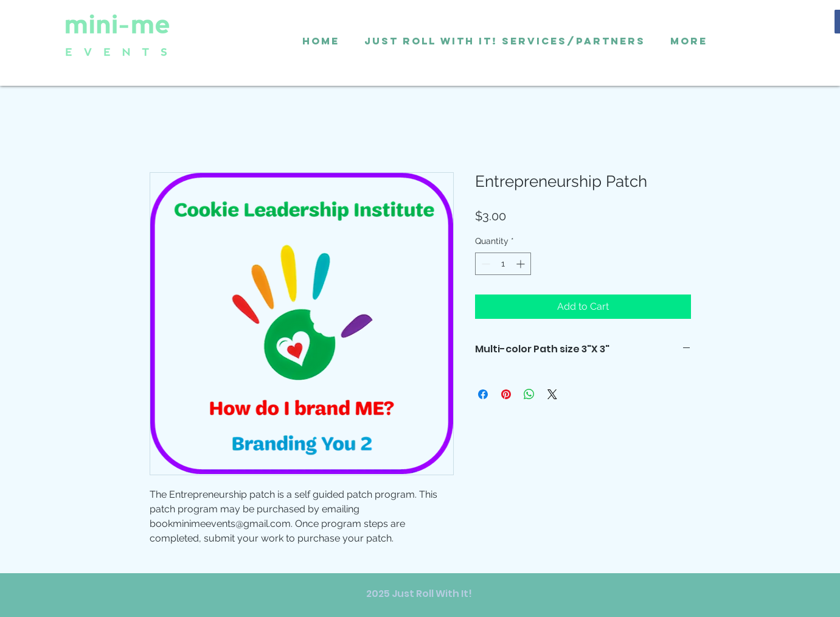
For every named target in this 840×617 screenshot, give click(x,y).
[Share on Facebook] (483, 394)
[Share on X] (552, 394)
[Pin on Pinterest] (506, 394)
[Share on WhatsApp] (529, 394)
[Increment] (522, 264)
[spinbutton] (503, 264)
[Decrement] (484, 264)
